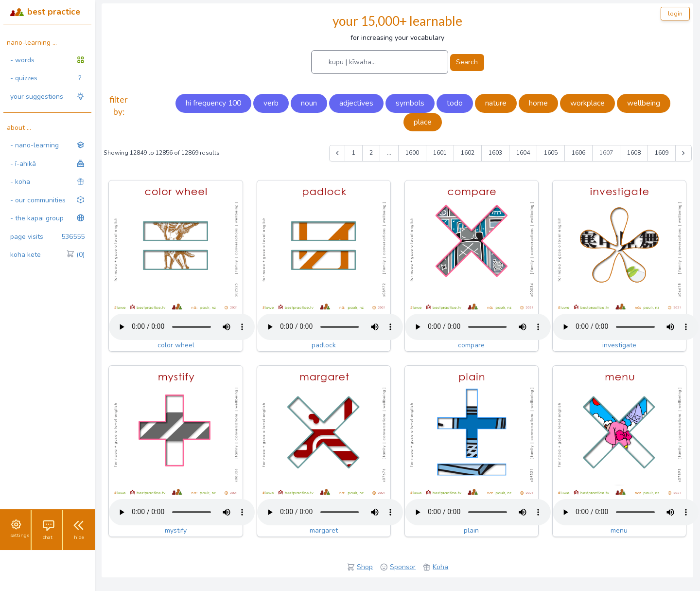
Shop (365, 567)
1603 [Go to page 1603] (495, 153)
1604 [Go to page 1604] (523, 153)
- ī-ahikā (47, 164)
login (675, 14)
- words (47, 60)
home (538, 103)
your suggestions (47, 97)
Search (467, 62)
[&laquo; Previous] (337, 153)
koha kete (47, 255)
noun (309, 103)
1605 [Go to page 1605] (551, 153)
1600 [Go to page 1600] (412, 153)
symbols (410, 103)
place (423, 122)
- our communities (47, 200)
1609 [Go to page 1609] (662, 153)
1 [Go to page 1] (354, 153)
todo (455, 103)
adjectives (356, 103)
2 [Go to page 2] (371, 153)
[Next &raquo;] (683, 153)
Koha (440, 567)
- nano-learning (47, 145)
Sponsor (403, 567)
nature (496, 103)
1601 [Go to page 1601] (440, 153)
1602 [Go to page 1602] (468, 153)
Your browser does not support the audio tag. (182, 327)
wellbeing (644, 103)
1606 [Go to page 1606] (578, 153)
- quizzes (46, 78)
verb (271, 103)
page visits (47, 237)
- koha (47, 182)
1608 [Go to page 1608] (634, 153)
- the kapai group (47, 218)
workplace (587, 103)
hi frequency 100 (213, 103)
